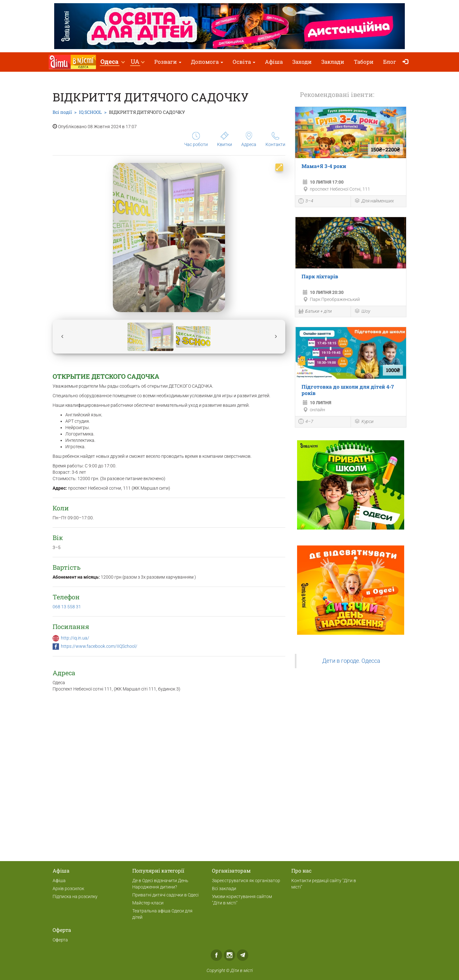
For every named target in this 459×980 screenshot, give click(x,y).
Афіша (274, 62)
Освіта (244, 62)
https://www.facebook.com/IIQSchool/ (99, 646)
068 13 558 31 (67, 607)
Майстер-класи (148, 903)
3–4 (306, 202)
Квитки (225, 139)
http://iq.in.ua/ (75, 638)
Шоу (362, 312)
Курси (364, 422)
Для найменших (374, 201)
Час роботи (196, 139)
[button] (112, 62)
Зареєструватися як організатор (246, 881)
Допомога (207, 62)
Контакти (275, 139)
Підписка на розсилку (75, 896)
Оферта (60, 940)
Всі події (62, 112)
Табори (364, 62)
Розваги (168, 62)
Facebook (216, 955)
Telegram (243, 955)
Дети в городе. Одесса (351, 661)
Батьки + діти (315, 312)
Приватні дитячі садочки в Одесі (165, 895)
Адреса (249, 139)
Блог (390, 62)
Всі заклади (224, 889)
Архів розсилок (68, 889)
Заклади (333, 62)
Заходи (302, 62)
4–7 (306, 422)
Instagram (229, 955)
